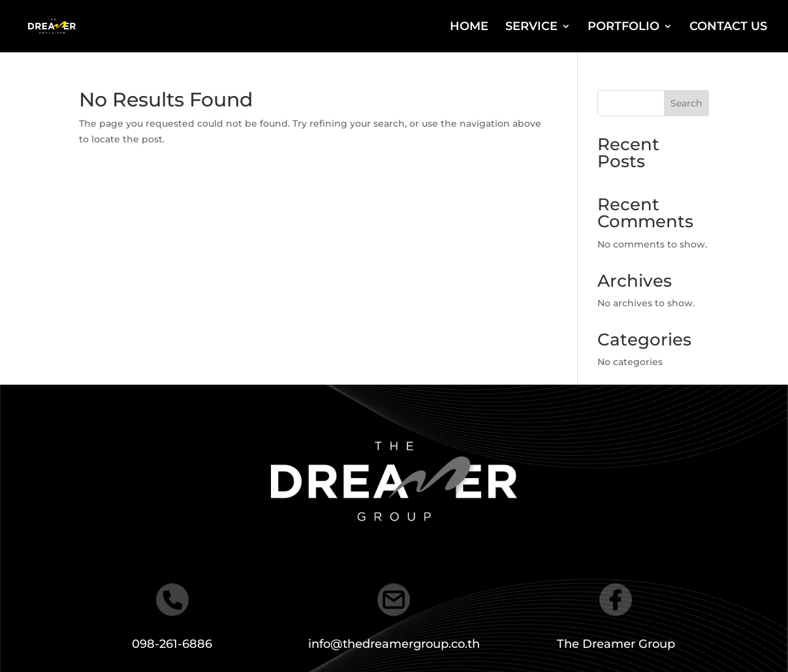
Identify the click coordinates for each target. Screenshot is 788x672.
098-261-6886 (172, 644)
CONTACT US (728, 27)
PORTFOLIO (623, 27)
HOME (469, 27)
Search (686, 103)
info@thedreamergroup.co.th (394, 644)
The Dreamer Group (616, 644)
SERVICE (531, 27)
